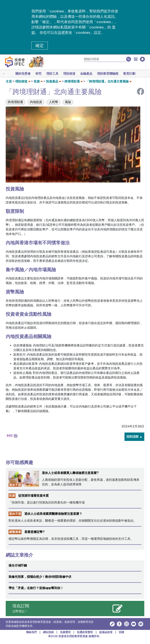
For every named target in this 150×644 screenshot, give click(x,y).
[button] (136, 59)
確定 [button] (40, 46)
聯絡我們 (31, 632)
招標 (121, 632)
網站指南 (48, 632)
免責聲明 (66, 632)
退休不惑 (15, 485)
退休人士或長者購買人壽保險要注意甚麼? (70, 473)
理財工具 (52, 74)
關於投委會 (23, 74)
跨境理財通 (72, 81)
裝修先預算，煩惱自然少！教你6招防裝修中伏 (40, 577)
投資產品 (52, 81)
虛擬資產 (15, 532)
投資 (37, 81)
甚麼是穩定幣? (34, 532)
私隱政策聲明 (85, 632)
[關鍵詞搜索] (105, 59)
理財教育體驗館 (108, 74)
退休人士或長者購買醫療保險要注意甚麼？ (53, 514)
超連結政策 (106, 632)
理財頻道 (69, 74)
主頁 (9, 81)
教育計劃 (129, 74)
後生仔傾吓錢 (18, 565)
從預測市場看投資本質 (34, 496)
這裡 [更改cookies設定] (61, 33)
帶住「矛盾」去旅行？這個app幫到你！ (36, 588)
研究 (38, 74)
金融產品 (86, 74)
